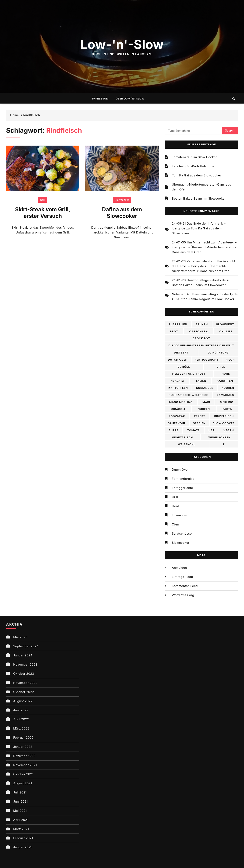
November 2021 (25, 765)
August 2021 (23, 783)
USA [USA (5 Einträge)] (211, 430)
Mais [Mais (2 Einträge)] (206, 402)
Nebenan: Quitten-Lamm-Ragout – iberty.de (205, 294)
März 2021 (21, 829)
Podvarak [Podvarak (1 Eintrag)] (177, 416)
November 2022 (25, 683)
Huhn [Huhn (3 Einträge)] (226, 374)
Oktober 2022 (24, 692)
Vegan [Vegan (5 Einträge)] (229, 430)
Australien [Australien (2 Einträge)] (178, 324)
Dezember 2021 (25, 756)
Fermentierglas (183, 479)
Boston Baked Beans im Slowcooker (199, 198)
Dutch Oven (181, 470)
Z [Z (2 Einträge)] (224, 444)
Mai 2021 (20, 811)
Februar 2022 (23, 738)
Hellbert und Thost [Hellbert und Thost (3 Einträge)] (189, 374)
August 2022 (23, 701)
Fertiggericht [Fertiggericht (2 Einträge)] (207, 360)
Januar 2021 (22, 847)
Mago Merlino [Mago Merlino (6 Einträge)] (181, 402)
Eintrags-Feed (182, 577)
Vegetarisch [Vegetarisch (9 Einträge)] (182, 437)
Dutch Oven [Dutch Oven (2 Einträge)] (178, 360)
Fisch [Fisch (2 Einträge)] (230, 360)
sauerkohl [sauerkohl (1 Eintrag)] (177, 423)
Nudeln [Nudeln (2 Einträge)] (204, 409)
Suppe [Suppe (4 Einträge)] (174, 430)
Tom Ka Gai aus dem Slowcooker (197, 175)
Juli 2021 (20, 792)
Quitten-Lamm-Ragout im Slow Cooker (205, 299)
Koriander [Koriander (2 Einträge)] (205, 388)
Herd (175, 506)
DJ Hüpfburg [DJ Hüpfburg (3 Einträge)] (218, 352)
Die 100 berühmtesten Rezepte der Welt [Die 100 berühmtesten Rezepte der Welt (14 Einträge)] (201, 345)
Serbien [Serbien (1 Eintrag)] (199, 423)
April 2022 (21, 719)
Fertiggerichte (182, 488)
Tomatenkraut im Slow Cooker (194, 157)
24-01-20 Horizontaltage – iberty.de (199, 280)
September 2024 (26, 646)
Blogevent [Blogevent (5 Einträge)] (225, 324)
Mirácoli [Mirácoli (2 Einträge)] (178, 409)
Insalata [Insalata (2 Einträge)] (177, 381)
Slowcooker (122, 200)
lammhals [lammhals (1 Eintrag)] (225, 395)
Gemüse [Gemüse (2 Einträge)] (184, 367)
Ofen (175, 524)
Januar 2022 (23, 747)
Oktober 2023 (24, 674)
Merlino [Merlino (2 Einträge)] (227, 402)
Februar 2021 (23, 838)
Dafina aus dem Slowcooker (122, 213)
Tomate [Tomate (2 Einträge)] (193, 430)
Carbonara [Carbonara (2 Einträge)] (199, 331)
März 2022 (21, 728)
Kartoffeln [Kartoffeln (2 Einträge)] (178, 388)
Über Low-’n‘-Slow (130, 98)
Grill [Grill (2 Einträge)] (221, 367)
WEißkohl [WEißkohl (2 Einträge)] (187, 444)
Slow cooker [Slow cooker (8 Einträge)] (224, 423)
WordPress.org (183, 595)
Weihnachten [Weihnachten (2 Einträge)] (219, 437)
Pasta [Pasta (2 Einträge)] (227, 409)
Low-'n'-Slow (122, 44)
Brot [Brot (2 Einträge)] (174, 331)
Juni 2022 (21, 710)
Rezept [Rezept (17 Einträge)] (200, 416)
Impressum (100, 98)
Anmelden (179, 568)
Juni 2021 (20, 802)
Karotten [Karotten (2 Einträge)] (225, 381)
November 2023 (25, 664)
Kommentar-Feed (185, 586)
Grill (42, 200)
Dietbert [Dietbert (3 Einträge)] (181, 352)
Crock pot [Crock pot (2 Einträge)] (201, 338)
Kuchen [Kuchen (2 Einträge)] (228, 388)
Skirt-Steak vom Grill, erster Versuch (43, 213)
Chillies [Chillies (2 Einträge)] (226, 331)
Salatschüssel (182, 533)
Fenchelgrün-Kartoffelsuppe (193, 166)
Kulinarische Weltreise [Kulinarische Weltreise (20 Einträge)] (188, 395)
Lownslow (179, 515)
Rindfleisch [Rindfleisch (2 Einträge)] (224, 416)
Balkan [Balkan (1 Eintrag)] (202, 324)
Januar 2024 (23, 655)
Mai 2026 (20, 637)
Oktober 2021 (23, 774)
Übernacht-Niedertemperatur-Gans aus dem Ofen (201, 187)
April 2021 (21, 820)
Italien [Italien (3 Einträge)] (200, 381)
